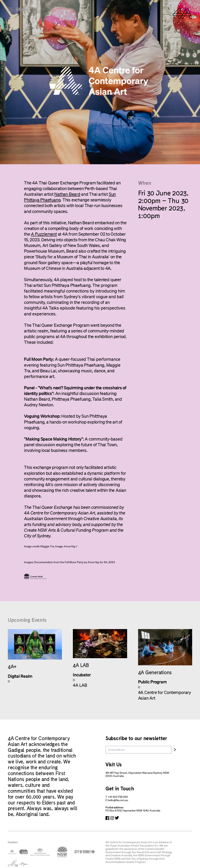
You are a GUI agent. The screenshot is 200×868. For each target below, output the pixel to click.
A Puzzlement (44, 234)
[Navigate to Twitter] (117, 818)
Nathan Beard (67, 194)
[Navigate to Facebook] (107, 818)
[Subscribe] (175, 750)
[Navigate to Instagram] (112, 818)
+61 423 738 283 (118, 797)
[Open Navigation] (18, 11)
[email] (138, 750)
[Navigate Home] (183, 13)
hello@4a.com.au (118, 800)
